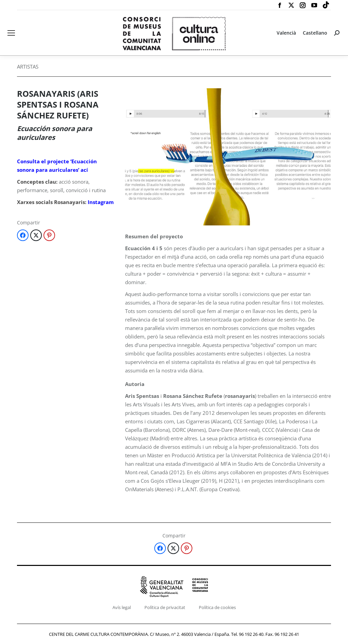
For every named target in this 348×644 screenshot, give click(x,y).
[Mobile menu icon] (11, 33)
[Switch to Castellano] (315, 33)
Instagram (101, 202)
